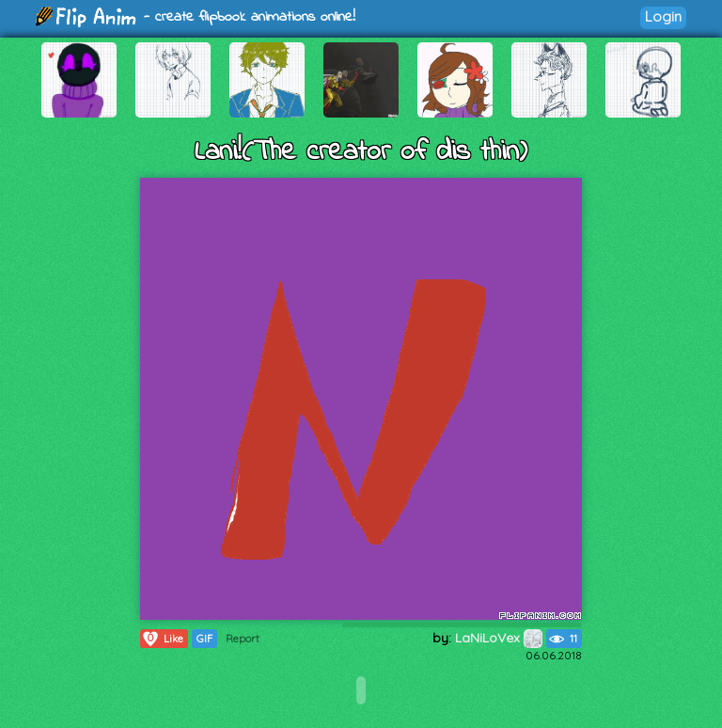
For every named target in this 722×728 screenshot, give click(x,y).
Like (162, 639)
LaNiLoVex (499, 638)
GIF (204, 639)
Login (663, 16)
